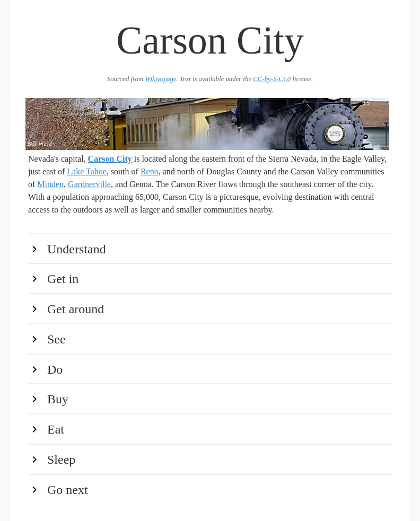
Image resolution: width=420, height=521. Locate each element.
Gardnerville (89, 184)
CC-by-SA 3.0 (272, 79)
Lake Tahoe (87, 171)
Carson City (110, 159)
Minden (50, 184)
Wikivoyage (160, 79)
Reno (150, 171)
